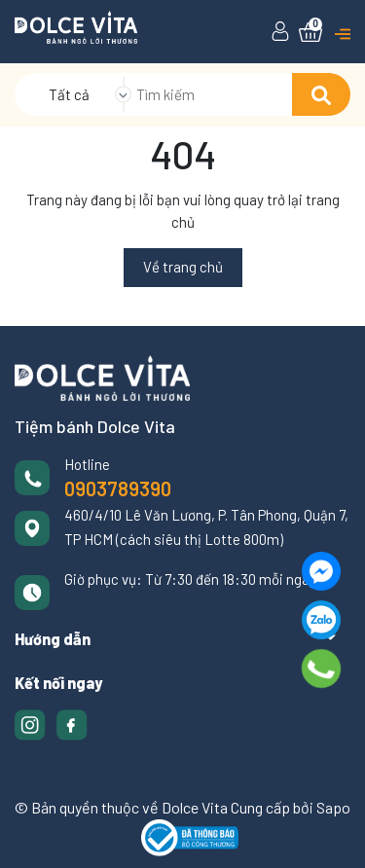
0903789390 (118, 488)
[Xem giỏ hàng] (310, 32)
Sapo (333, 807)
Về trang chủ (183, 267)
